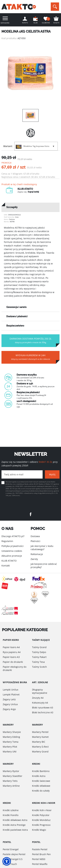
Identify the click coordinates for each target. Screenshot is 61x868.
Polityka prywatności (13, 546)
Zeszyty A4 (38, 698)
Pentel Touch (10, 864)
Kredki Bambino (41, 771)
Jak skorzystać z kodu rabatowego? (42, 548)
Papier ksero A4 (11, 647)
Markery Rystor (11, 771)
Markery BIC (39, 742)
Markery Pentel (40, 732)
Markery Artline (11, 786)
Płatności (35, 541)
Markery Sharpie (12, 732)
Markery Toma (11, 742)
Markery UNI (10, 752)
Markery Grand (40, 752)
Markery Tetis (10, 781)
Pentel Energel (11, 849)
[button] (7, 861)
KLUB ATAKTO (9, 561)
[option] (30, 73)
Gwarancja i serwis (16, 307)
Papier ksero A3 (11, 657)
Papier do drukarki (13, 662)
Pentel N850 (39, 859)
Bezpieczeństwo (15, 326)
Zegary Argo (9, 709)
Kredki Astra (39, 776)
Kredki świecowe (41, 781)
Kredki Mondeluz (41, 820)
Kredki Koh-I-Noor (42, 810)
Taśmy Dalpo (39, 652)
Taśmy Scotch (39, 667)
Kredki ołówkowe (41, 786)
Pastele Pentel (40, 849)
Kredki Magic (39, 830)
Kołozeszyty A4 (40, 703)
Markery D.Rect (40, 747)
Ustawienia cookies (12, 551)
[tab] (30, 207)
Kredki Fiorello (11, 815)
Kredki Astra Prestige (14, 825)
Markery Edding (11, 737)
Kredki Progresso (41, 825)
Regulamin (7, 541)
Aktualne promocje (12, 556)
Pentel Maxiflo (40, 864)
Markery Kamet (40, 737)
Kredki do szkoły (41, 791)
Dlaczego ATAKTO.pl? (13, 536)
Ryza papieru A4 (12, 652)
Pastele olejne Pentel (14, 854)
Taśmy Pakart (39, 657)
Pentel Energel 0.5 (13, 859)
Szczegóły (12, 207)
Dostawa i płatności (17, 316)
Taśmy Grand (39, 647)
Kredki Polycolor (41, 815)
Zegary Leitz (9, 699)
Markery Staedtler (13, 776)
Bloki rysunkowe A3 (43, 708)
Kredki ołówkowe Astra (15, 820)
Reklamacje (37, 554)
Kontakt (6, 566)
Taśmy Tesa (38, 662)
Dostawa (35, 536)
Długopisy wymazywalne (40, 691)
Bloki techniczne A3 (43, 712)
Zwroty (34, 559)
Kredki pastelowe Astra (15, 830)
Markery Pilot (10, 747)
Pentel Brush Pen (41, 854)
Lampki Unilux (10, 690)
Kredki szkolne (11, 810)
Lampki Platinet (11, 694)
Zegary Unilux (10, 704)
